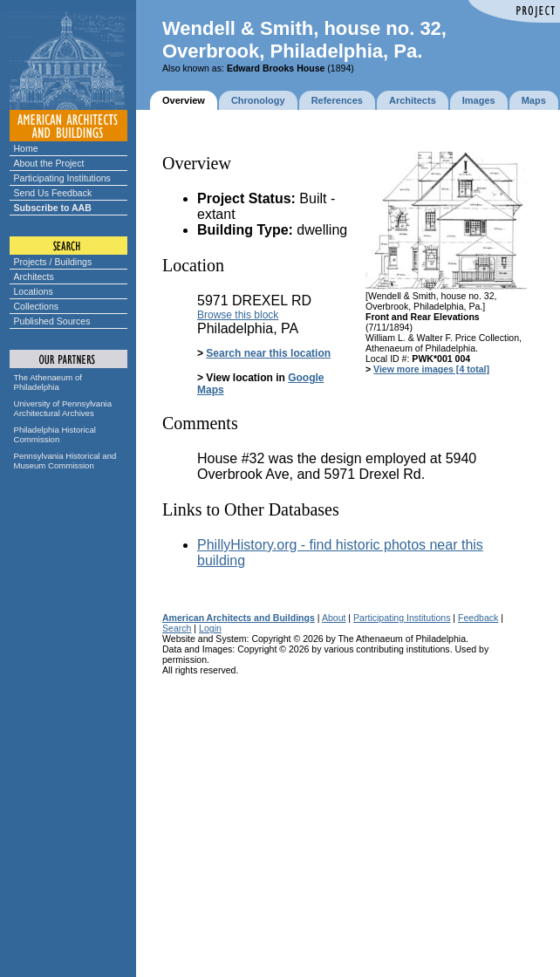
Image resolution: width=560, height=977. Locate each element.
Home (26, 148)
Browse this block (238, 315)
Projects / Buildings (53, 262)
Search (177, 628)
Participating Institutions (62, 178)
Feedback (478, 618)
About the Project (49, 163)
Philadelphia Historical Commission (55, 434)
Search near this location (268, 353)
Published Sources (52, 321)
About (334, 618)
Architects (34, 277)
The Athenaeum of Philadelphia (48, 382)
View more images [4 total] (431, 369)
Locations (34, 291)
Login (210, 628)
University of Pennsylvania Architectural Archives (63, 408)
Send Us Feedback (53, 193)
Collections (37, 306)
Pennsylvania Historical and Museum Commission (65, 461)
